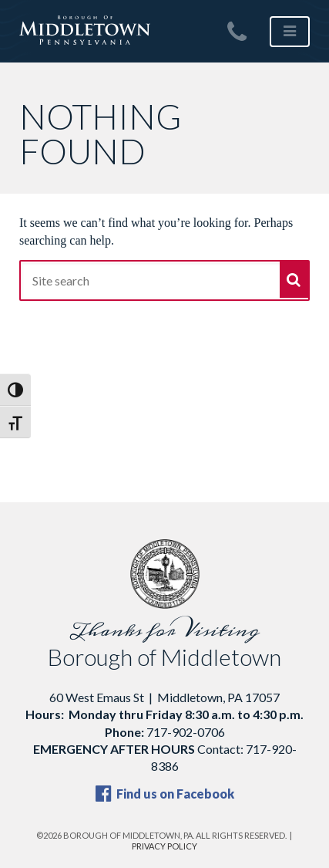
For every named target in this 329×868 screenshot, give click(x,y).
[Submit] (294, 280)
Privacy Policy (164, 846)
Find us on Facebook (165, 794)
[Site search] (164, 280)
